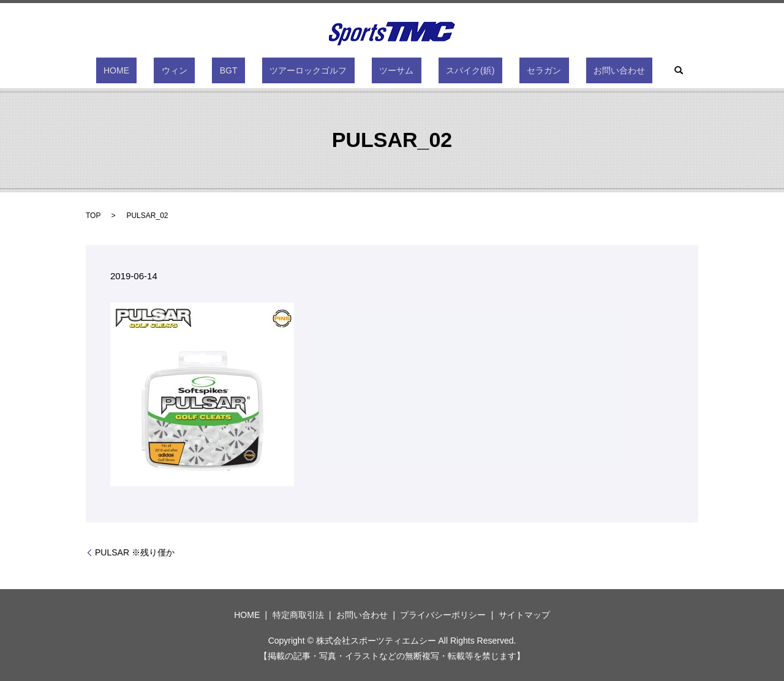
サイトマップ (524, 615)
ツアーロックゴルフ (316, 70)
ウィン (213, 70)
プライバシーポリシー (443, 615)
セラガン (506, 70)
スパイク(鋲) (447, 70)
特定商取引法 (298, 615)
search (618, 70)
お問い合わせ (566, 70)
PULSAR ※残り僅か (135, 552)
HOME (170, 70)
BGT (251, 70)
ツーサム (389, 70)
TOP (93, 216)
